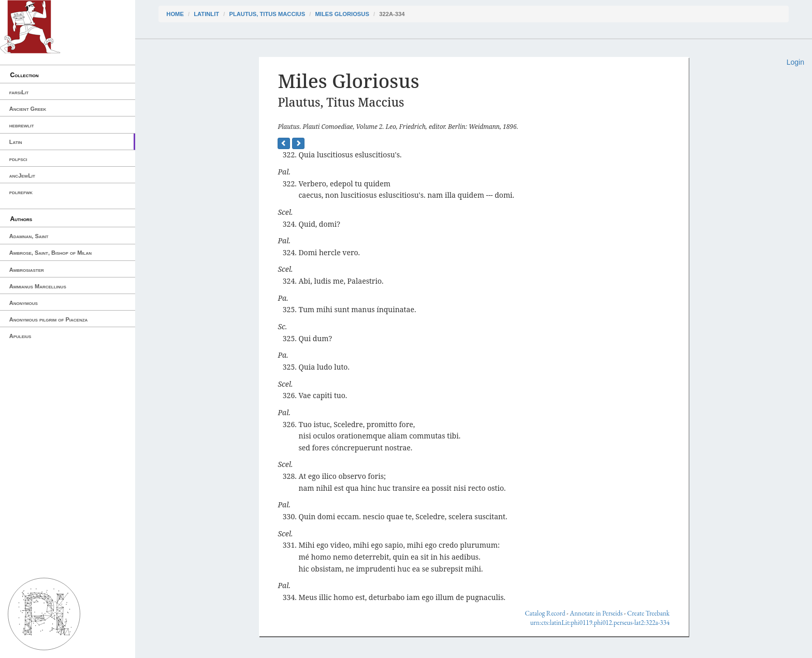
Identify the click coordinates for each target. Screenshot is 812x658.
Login (795, 62)
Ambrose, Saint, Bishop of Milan (50, 253)
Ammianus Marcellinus (38, 286)
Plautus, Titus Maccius (267, 14)
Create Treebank (648, 613)
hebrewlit (22, 125)
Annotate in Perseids (596, 613)
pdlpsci (18, 159)
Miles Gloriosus (342, 14)
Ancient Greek (28, 109)
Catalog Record (545, 613)
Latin (16, 142)
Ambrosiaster (27, 270)
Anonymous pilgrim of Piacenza (49, 319)
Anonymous (24, 303)
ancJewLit (22, 176)
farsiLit (19, 92)
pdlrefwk (21, 192)
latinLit (206, 14)
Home (175, 14)
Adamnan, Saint (29, 236)
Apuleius (20, 336)
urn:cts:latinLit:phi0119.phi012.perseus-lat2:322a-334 (600, 623)
